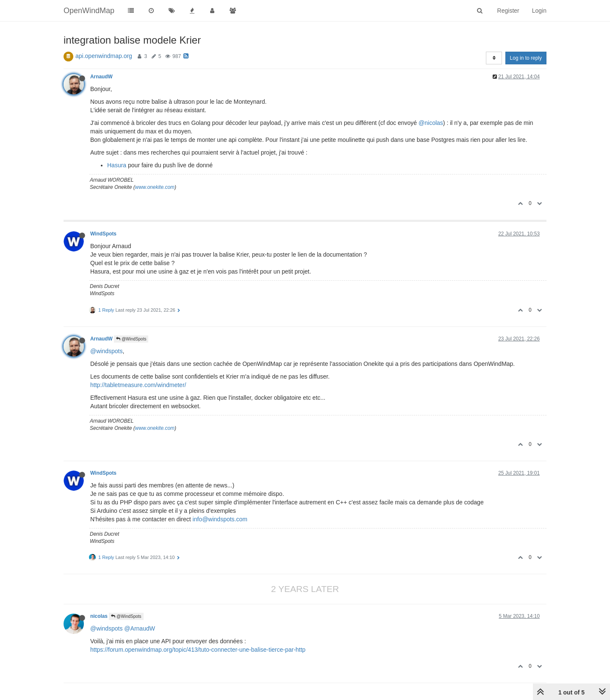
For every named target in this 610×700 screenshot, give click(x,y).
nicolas (99, 616)
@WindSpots (131, 339)
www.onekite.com (155, 187)
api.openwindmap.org (104, 56)
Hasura (117, 165)
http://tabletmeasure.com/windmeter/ (138, 385)
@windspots (106, 351)
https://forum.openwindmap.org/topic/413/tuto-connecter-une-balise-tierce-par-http (198, 650)
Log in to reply (526, 58)
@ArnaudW (140, 628)
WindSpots (103, 234)
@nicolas (431, 123)
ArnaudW (101, 77)
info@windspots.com (220, 519)
